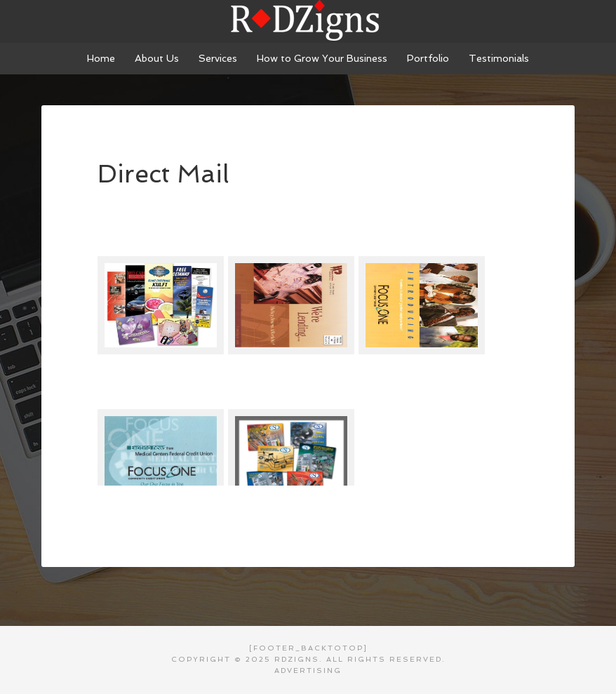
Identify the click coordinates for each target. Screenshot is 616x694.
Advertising (308, 670)
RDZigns (308, 21)
